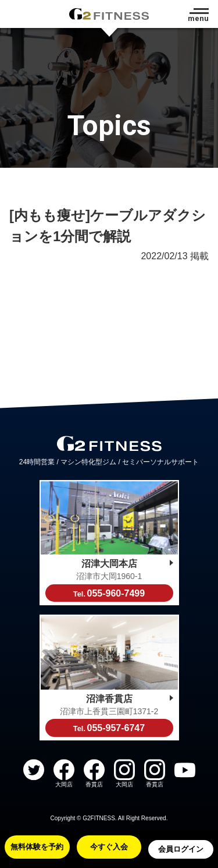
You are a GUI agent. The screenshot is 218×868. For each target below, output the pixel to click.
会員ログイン (181, 849)
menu (198, 18)
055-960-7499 (109, 593)
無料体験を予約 (37, 847)
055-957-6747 (109, 728)
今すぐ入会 (109, 847)
